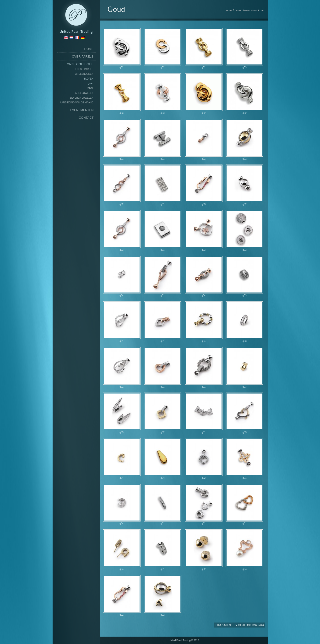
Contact (86, 118)
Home (229, 11)
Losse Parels (84, 69)
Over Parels (83, 56)
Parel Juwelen (83, 93)
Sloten (88, 79)
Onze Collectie (80, 64)
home (89, 49)
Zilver (90, 88)
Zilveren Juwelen (82, 98)
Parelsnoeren (84, 74)
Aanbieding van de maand (77, 103)
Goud (90, 83)
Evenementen (82, 110)
